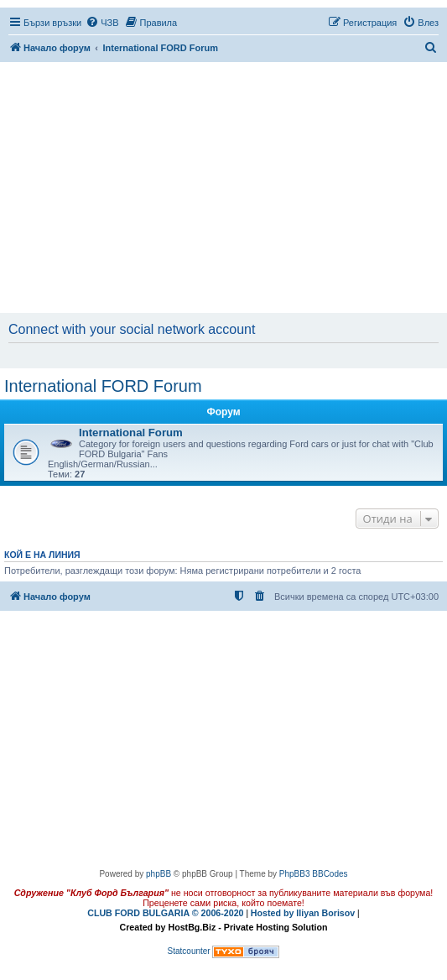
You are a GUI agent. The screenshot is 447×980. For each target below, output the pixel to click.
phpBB (159, 874)
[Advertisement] (226, 189)
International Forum (131, 433)
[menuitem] (102, 23)
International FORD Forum (103, 386)
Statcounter (189, 951)
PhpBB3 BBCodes (314, 874)
